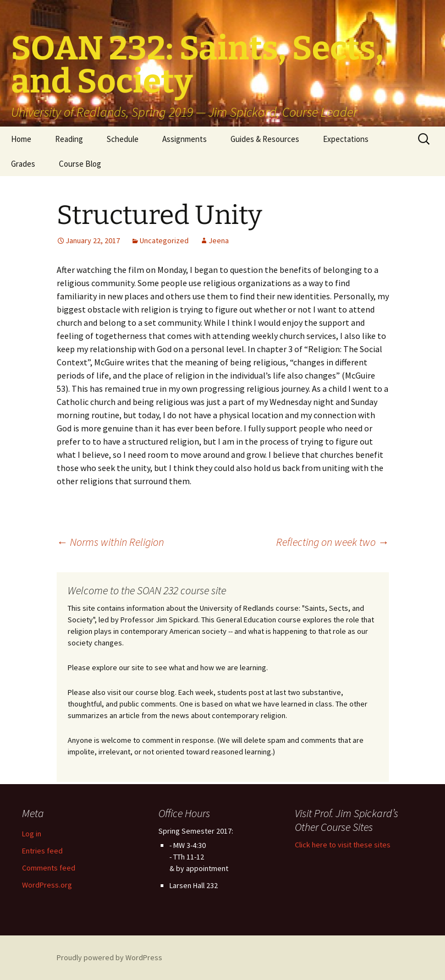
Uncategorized (164, 240)
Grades (23, 164)
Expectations (346, 139)
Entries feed (42, 851)
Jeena (219, 240)
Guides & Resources (265, 139)
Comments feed (49, 868)
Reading (69, 139)
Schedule (123, 139)
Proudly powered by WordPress (109, 957)
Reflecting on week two (333, 542)
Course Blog (80, 164)
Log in (32, 834)
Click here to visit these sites (343, 845)
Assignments (185, 139)
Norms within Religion (110, 542)
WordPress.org (47, 885)
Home (21, 139)
